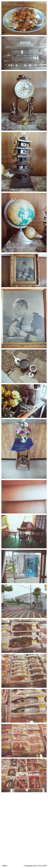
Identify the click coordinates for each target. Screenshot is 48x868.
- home (4, 866)
